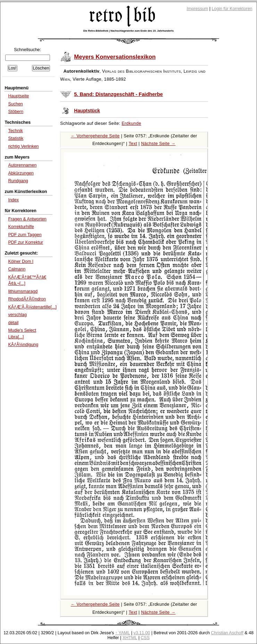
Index (13, 200)
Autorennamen (22, 165)
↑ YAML (123, 633)
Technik (15, 131)
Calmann (17, 269)
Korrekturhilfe (21, 227)
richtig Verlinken (23, 146)
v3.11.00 (142, 633)
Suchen (15, 104)
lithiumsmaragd (23, 291)
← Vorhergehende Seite (95, 136)
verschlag (17, 315)
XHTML (130, 638)
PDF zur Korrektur (26, 242)
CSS (145, 638)
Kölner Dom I (21, 261)
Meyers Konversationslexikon (115, 57)
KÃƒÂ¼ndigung (23, 345)
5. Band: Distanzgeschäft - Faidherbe (118, 94)
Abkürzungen (21, 173)
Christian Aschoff (227, 633)
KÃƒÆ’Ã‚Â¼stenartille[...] (32, 307)
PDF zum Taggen (25, 235)
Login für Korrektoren (232, 9)
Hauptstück (87, 111)
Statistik (16, 138)
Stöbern (16, 112)
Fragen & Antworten (27, 219)
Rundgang (18, 181)
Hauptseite (18, 96)
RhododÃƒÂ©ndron (27, 299)
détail (13, 323)
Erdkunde (131, 123)
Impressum (198, 9)
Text (133, 144)
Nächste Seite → (158, 144)
